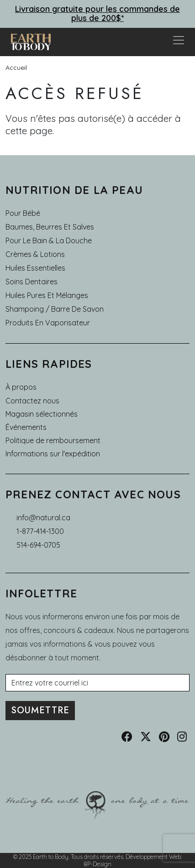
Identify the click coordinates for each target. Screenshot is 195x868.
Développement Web (153, 857)
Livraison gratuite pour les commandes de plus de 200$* (97, 13)
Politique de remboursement (53, 440)
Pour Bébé (23, 213)
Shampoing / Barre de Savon (55, 309)
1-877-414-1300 (40, 531)
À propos (21, 387)
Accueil (16, 68)
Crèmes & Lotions (35, 254)
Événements (26, 427)
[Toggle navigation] (179, 42)
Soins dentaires (32, 282)
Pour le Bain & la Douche (49, 241)
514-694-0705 (38, 545)
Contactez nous (32, 401)
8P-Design (97, 864)
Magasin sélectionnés (42, 414)
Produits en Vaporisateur (48, 323)
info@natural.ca (43, 518)
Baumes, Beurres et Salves (50, 227)
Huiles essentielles (35, 268)
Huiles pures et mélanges (47, 295)
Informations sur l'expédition (53, 454)
